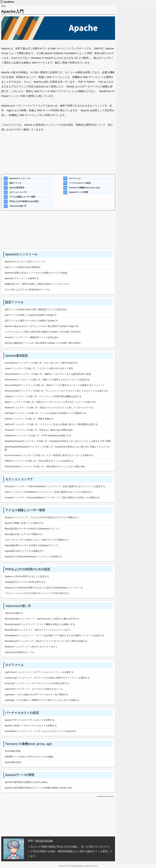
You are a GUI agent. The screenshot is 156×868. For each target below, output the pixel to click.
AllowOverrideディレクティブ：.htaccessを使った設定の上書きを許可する (42, 619)
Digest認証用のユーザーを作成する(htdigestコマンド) (31, 545)
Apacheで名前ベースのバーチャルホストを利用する (31, 726)
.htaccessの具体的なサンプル (19, 652)
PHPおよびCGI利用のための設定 (24, 201)
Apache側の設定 (13, 762)
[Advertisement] (58, 154)
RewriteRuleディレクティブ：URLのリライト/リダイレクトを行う (38, 630)
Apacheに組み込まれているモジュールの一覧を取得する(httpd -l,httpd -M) (42, 326)
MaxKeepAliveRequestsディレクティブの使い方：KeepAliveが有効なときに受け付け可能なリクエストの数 (57, 448)
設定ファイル (15, 183)
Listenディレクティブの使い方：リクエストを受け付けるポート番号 (39, 368)
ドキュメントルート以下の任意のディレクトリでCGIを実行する (37, 593)
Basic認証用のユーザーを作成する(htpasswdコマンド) (32, 529)
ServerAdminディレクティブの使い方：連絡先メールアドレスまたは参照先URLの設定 (48, 374)
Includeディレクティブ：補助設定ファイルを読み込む (32, 337)
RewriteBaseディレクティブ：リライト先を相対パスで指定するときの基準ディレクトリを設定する (54, 635)
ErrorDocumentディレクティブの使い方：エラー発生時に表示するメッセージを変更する (49, 455)
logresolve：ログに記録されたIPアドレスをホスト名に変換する (36, 695)
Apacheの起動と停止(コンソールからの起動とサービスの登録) (36, 273)
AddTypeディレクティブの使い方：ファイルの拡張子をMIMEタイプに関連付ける (45, 413)
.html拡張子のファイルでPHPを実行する (25, 582)
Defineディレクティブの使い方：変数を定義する (29, 419)
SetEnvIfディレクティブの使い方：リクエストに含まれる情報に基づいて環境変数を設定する (51, 424)
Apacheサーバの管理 (78, 192)
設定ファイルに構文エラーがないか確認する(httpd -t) (31, 321)
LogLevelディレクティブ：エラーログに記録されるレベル (34, 689)
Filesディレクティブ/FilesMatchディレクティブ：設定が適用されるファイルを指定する (48, 492)
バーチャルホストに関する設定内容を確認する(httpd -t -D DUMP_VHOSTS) (43, 332)
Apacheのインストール (20, 178)
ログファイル (75, 178)
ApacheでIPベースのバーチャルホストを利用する (30, 720)
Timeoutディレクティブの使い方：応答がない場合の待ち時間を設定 (39, 430)
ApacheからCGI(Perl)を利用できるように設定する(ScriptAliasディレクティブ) (44, 588)
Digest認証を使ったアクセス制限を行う (25, 551)
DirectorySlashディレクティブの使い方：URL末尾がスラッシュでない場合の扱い (45, 466)
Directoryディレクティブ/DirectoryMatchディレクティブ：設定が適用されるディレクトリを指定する (55, 486)
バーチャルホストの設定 (80, 183)
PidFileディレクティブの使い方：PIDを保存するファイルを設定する (39, 461)
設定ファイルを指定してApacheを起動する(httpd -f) (30, 315)
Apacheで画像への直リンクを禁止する (24, 523)
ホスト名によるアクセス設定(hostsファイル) (27, 290)
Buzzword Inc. (79, 866)
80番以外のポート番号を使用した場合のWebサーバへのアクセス (37, 284)
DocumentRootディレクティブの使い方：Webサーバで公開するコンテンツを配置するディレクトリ (55, 385)
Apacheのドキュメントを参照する (22, 278)
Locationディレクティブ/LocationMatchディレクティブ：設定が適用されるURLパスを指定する (52, 498)
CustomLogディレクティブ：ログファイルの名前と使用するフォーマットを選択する (47, 678)
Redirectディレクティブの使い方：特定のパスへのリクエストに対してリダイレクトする (49, 408)
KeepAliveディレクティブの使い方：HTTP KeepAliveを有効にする (38, 436)
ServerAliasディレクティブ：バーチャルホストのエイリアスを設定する (40, 731)
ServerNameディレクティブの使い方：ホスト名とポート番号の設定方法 (41, 363)
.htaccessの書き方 (14, 613)
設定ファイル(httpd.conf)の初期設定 (23, 267)
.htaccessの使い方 (18, 206)
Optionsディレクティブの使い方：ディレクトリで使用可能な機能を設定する (43, 396)
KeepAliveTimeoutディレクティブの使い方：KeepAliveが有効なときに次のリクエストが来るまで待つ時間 (58, 441)
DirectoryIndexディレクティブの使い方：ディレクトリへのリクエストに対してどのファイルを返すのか (56, 391)
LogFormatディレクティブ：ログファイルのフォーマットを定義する (39, 672)
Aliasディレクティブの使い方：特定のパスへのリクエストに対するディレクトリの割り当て (51, 402)
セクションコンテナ (18, 192)
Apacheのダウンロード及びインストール (25, 262)
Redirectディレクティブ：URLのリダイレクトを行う (31, 647)
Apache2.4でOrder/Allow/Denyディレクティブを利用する (33, 557)
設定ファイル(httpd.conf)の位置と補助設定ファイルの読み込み (36, 309)
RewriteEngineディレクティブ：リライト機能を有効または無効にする (40, 624)
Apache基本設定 (17, 188)
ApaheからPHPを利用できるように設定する (27, 576)
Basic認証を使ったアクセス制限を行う (24, 534)
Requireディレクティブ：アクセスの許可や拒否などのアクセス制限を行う (42, 517)
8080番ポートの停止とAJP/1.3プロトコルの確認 (29, 757)
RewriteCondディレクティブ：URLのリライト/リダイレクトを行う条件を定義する (46, 641)
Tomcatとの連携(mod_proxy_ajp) (84, 188)
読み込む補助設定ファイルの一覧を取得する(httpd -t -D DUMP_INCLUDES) (43, 343)
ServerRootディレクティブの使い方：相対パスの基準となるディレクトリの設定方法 (47, 380)
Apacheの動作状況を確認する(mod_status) (26, 782)
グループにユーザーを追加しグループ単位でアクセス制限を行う (37, 540)
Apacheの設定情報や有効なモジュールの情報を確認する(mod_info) (38, 788)
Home (4, 6)
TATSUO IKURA (44, 841)
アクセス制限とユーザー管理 (22, 197)
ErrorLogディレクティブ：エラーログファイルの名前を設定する (37, 683)
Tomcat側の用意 (13, 751)
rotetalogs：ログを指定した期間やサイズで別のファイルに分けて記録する (42, 700)
